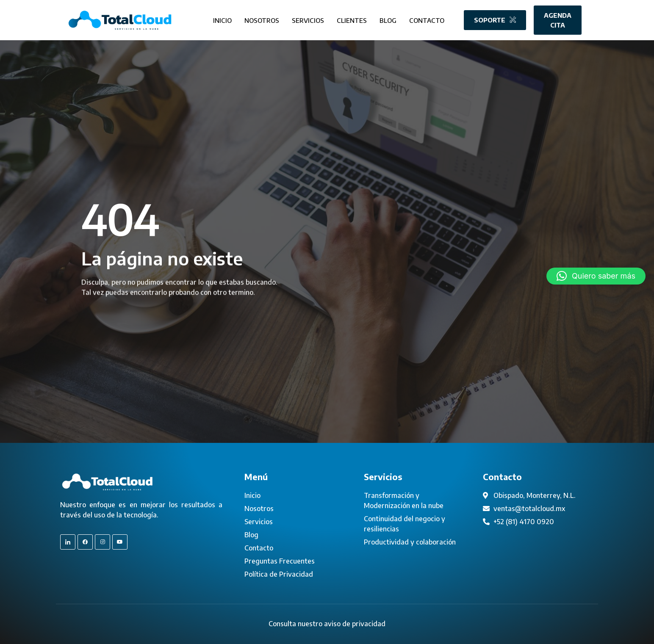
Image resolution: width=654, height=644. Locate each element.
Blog (388, 19)
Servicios (308, 19)
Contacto (427, 19)
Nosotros (262, 19)
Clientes (352, 19)
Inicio (222, 19)
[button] (596, 276)
